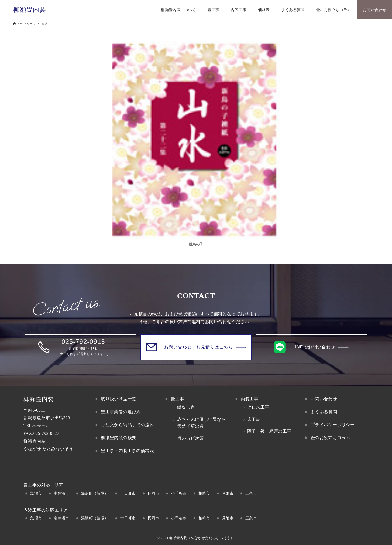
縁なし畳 (186, 407)
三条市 (251, 493)
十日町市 (128, 493)
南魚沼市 (61, 493)
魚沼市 (36, 493)
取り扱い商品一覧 (118, 399)
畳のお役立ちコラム (331, 438)
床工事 (254, 419)
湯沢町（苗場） (95, 493)
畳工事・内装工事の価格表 (127, 451)
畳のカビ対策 (190, 438)
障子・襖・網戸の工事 (269, 431)
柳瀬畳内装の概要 (118, 438)
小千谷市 (179, 493)
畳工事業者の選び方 (121, 412)
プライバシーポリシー (333, 425)
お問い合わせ (324, 399)
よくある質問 (324, 412)
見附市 (228, 493)
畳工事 (177, 399)
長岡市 (153, 493)
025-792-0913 (46, 426)
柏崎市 (204, 493)
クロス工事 (258, 407)
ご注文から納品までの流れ (127, 425)
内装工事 (250, 399)
